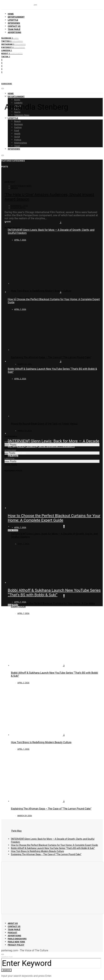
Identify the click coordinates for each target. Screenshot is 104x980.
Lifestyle (13, 20)
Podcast (13, 933)
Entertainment (16, 17)
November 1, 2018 (19, 206)
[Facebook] (10, 38)
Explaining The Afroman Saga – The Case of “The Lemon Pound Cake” (51, 357)
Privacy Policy (16, 945)
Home (11, 14)
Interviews (14, 23)
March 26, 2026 (25, 431)
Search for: (7, 957)
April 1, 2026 (23, 298)
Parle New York (16, 942)
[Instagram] (13, 44)
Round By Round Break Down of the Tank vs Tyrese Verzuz (44, 424)
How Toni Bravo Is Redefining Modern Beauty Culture (41, 291)
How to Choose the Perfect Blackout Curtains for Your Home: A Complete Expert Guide (54, 845)
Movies (14, 188)
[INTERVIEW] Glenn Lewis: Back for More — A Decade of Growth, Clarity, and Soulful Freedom (53, 443)
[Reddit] (12, 53)
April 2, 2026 (23, 683)
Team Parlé (14, 29)
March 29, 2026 (25, 364)
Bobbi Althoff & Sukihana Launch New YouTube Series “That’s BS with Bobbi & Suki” (53, 848)
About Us (13, 923)
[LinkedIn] (7, 50)
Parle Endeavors (17, 939)
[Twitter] (12, 41)
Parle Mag (16, 831)
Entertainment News (21, 186)
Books (17, 100)
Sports (17, 112)
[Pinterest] (13, 47)
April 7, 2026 (20, 453)
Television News (22, 115)
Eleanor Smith (18, 208)
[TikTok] (6, 56)
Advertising (14, 32)
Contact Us (14, 26)
